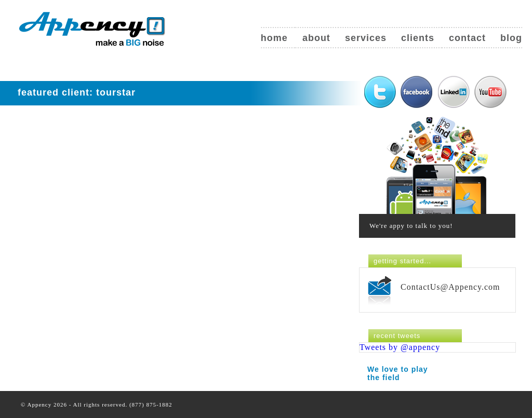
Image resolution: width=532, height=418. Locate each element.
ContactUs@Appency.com (450, 287)
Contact (467, 38)
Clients (418, 38)
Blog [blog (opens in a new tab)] (511, 38)
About (316, 38)
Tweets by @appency (400, 347)
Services (366, 38)
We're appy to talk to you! (411, 226)
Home (274, 38)
